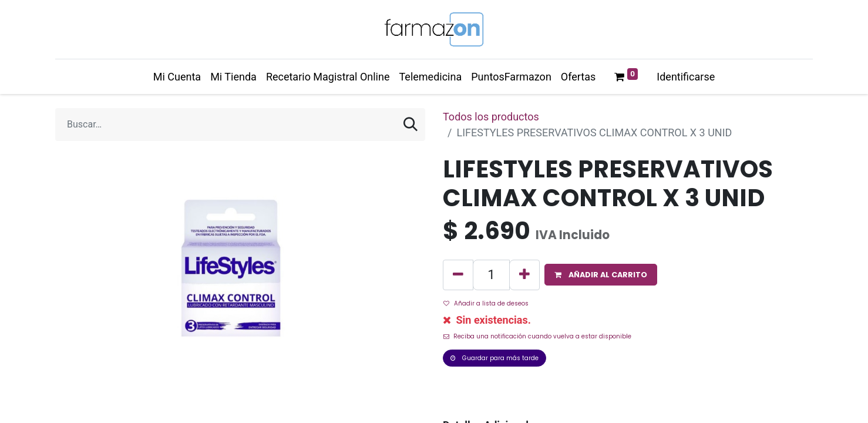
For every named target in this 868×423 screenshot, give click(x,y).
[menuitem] (177, 77)
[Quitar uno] (458, 275)
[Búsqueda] (411, 125)
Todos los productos (491, 117)
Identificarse (686, 77)
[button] (601, 275)
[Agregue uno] (524, 275)
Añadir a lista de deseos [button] (486, 303)
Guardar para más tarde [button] (494, 358)
